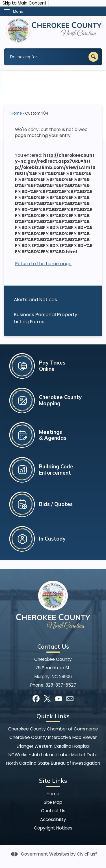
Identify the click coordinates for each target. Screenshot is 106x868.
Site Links (53, 781)
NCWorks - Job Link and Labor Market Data (53, 755)
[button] (93, 57)
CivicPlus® (87, 854)
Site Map (53, 802)
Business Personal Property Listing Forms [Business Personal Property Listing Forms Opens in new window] (46, 318)
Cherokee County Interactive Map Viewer (53, 737)
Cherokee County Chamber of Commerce (53, 729)
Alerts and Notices (35, 299)
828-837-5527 (61, 685)
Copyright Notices (53, 828)
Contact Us (53, 811)
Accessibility (53, 819)
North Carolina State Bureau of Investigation (53, 763)
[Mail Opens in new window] (70, 699)
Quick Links (53, 716)
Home (16, 113)
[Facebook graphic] (36, 699)
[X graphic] (47, 699)
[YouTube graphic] (59, 699)
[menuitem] (53, 300)
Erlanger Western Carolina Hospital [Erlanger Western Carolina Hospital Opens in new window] (53, 746)
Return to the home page (43, 264)
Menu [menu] (18, 11)
